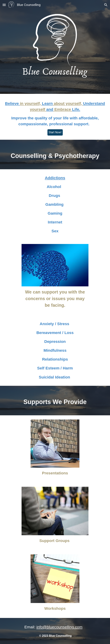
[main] (55, 114)
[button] (4, 5)
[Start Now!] (55, 132)
